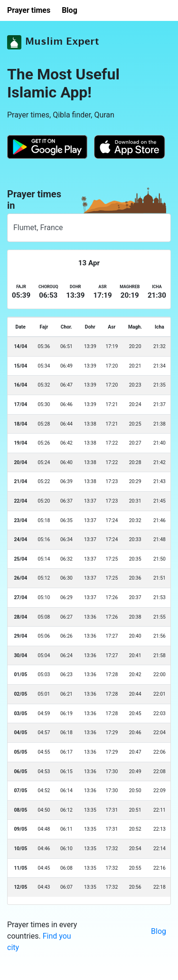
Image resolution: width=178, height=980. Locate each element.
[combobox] (89, 228)
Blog (159, 931)
